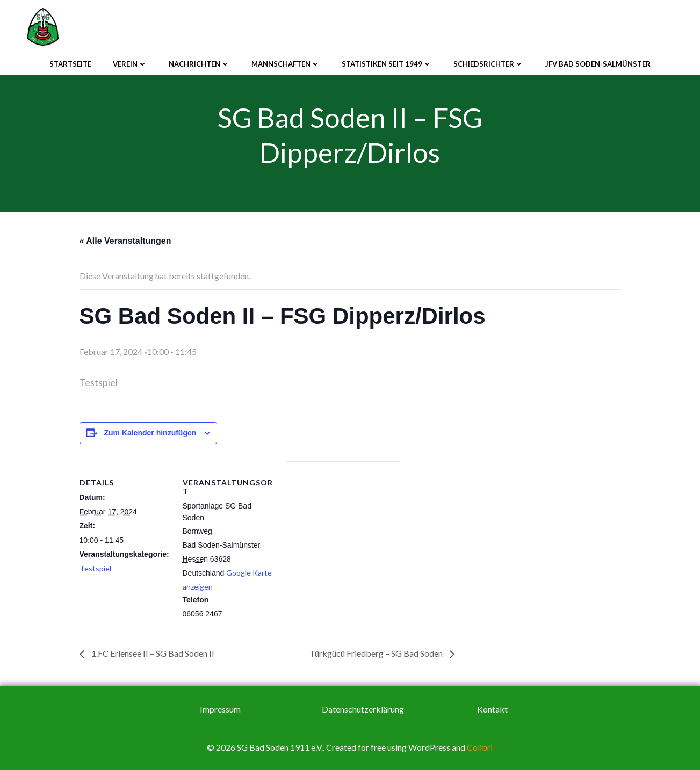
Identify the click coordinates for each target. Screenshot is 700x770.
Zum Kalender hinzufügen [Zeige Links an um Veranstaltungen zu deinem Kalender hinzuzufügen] (150, 433)
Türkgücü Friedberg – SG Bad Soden (377, 653)
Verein (130, 64)
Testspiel (95, 568)
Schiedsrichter (489, 64)
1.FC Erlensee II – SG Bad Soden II (152, 653)
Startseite (70, 64)
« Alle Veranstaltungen (125, 241)
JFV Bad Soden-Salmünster (598, 64)
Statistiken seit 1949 (387, 64)
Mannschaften (286, 64)
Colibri (480, 747)
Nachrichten (199, 64)
